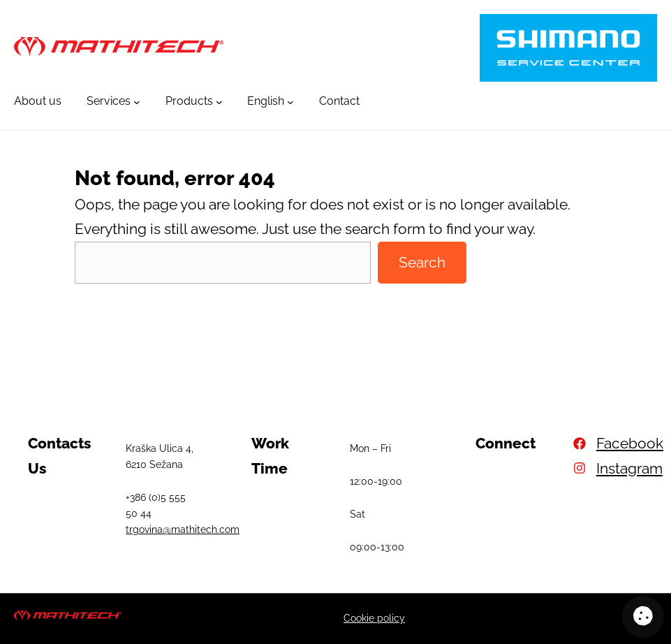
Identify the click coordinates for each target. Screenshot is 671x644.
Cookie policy (374, 618)
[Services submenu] (137, 101)
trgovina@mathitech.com (183, 529)
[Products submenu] (219, 101)
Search (422, 262)
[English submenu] (290, 101)
